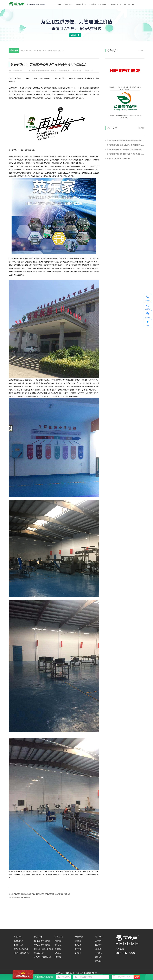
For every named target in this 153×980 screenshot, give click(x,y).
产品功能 (67, 4)
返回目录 (14, 51)
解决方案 (80, 4)
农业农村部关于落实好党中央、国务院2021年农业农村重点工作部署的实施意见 (42, 894)
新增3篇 (142, 51)
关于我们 (128, 4)
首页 (59, 4)
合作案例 (93, 4)
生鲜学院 (115, 4)
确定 (137, 977)
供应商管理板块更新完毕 (23, 897)
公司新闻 (102, 4)
